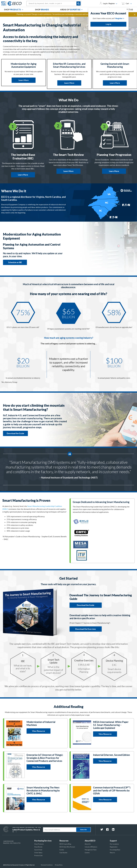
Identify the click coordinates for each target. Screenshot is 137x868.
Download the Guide (15, 433)
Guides (62, 850)
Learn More (24, 80)
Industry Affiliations (91, 847)
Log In (108, 24)
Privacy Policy (59, 865)
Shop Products (39, 844)
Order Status (38, 853)
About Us (88, 844)
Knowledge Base (115, 850)
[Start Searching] (79, 3)
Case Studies (63, 853)
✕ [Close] (127, 9)
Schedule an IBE (15, 262)
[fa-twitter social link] (103, 830)
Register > (120, 18)
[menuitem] (14, 10)
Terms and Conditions (47, 865)
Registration (114, 847)
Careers (87, 853)
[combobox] (54, 3)
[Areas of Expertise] (82, 10)
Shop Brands (38, 847)
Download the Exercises (86, 629)
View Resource (39, 731)
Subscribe (83, 830)
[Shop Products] (22, 10)
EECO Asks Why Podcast (67, 847)
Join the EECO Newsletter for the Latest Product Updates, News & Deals (27, 830)
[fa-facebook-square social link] (109, 830)
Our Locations (114, 844)
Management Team (91, 850)
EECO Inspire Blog (65, 844)
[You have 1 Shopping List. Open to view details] (127, 3)
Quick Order (38, 850)
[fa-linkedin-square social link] (115, 830)
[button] (135, 15)
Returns (112, 853)
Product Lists (38, 855)
